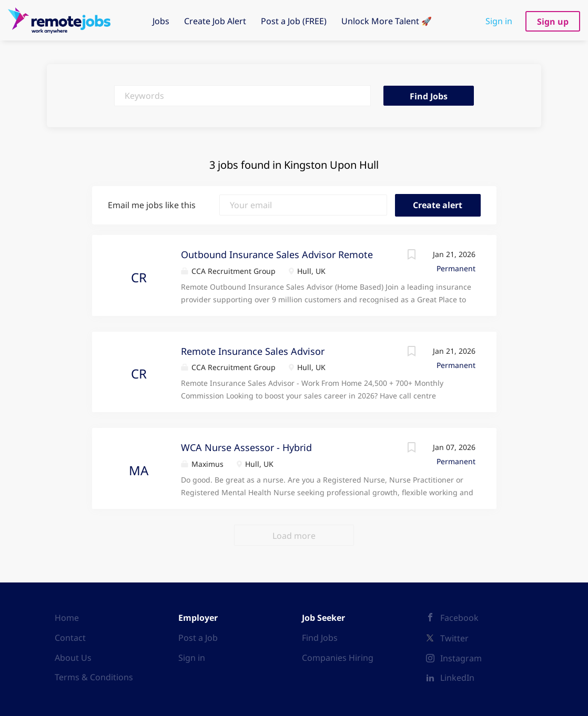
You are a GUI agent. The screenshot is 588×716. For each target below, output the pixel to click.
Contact (70, 638)
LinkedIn (457, 678)
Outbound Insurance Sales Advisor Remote (277, 254)
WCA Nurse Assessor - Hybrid (246, 447)
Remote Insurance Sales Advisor (253, 351)
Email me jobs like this (152, 205)
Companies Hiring (338, 658)
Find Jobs (429, 96)
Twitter (454, 638)
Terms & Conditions (94, 677)
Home (67, 618)
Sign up (553, 22)
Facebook (459, 618)
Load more (294, 536)
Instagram (461, 658)
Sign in (499, 21)
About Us (73, 658)
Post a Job (198, 638)
